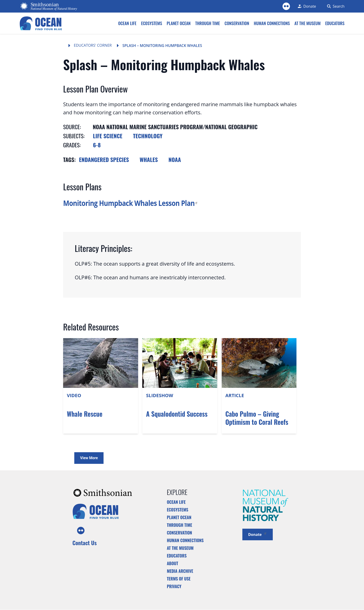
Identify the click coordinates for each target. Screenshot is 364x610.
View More (89, 458)
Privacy (174, 586)
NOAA (175, 159)
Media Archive (180, 571)
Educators (177, 556)
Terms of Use (179, 579)
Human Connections (185, 540)
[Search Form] (335, 6)
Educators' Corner (93, 45)
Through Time (180, 525)
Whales (149, 159)
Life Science (108, 136)
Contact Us (84, 543)
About (173, 563)
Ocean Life (176, 502)
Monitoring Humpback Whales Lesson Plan (130, 203)
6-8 (97, 145)
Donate (258, 534)
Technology (148, 136)
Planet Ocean (179, 517)
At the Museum (180, 548)
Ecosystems (178, 510)
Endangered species (104, 159)
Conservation (180, 533)
